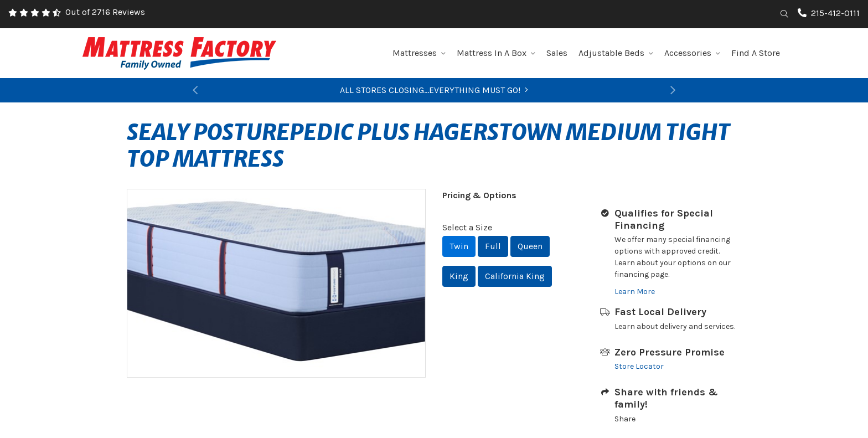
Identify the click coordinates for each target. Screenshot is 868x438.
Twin (459, 246)
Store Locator (639, 366)
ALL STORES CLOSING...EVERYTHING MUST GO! (434, 90)
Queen (530, 246)
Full (493, 246)
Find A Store (756, 53)
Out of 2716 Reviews (105, 12)
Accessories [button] (692, 53)
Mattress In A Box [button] (496, 53)
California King (515, 276)
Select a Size (467, 227)
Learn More (635, 292)
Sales (557, 53)
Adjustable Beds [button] (616, 53)
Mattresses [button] (419, 53)
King (459, 276)
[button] (195, 90)
